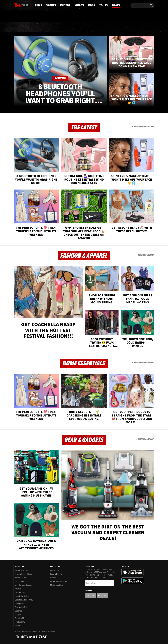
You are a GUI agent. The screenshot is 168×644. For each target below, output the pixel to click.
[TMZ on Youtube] (24, 5)
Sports (40, 27)
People (18, 615)
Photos (63, 27)
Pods (104, 27)
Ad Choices (20, 581)
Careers (53, 578)
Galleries (19, 611)
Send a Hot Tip (56, 574)
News (20, 27)
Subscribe (111, 583)
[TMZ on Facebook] (16, 5)
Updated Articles (22, 596)
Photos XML (20, 622)
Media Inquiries (57, 585)
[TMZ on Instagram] (29, 5)
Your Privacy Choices (24, 585)
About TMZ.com (22, 570)
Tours (123, 27)
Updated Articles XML (24, 600)
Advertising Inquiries (59, 581)
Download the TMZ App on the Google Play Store (133, 581)
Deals (143, 27)
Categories (19, 604)
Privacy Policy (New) (23, 574)
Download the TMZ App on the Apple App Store (133, 572)
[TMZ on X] (20, 5)
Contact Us (55, 570)
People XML (20, 618)
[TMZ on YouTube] (99, 596)
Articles (18, 589)
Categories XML (21, 607)
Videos (85, 27)
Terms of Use (20, 578)
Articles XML (20, 592)
